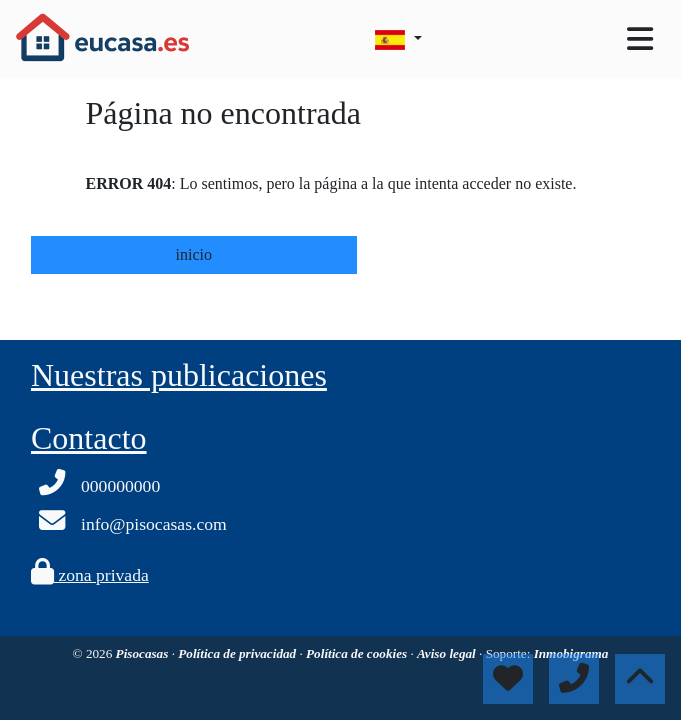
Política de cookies (358, 653)
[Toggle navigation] (640, 39)
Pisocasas (144, 653)
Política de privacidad (238, 653)
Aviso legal (448, 653)
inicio (194, 254)
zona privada (90, 575)
